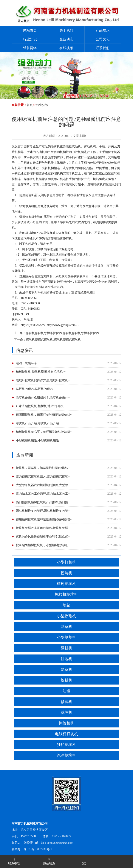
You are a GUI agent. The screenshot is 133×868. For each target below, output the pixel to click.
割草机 (66, 627)
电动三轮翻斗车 (26, 363)
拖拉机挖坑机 (66, 594)
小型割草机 (66, 637)
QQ (84, 864)
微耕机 (66, 648)
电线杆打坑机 (66, 734)
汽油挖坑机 (66, 755)
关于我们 (66, 30)
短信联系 (49, 862)
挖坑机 (66, 573)
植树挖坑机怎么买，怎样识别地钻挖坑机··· (44, 432)
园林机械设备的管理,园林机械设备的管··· (43, 511)
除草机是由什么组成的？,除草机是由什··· (43, 398)
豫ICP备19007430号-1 (38, 849)
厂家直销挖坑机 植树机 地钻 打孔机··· (41, 406)
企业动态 (66, 39)
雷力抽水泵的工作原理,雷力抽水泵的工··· (43, 494)
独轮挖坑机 (66, 745)
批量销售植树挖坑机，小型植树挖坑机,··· (43, 545)
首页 (30, 105)
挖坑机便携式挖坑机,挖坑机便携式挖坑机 (53, 340)
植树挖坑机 (66, 584)
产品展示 (103, 30)
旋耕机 (66, 680)
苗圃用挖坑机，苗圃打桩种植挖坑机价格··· (44, 415)
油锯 (66, 691)
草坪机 (66, 712)
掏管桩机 (66, 723)
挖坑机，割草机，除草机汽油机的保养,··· (43, 468)
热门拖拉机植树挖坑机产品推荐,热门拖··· (43, 502)
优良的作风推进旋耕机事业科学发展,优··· (43, 537)
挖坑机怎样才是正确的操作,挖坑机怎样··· (43, 528)
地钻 (66, 605)
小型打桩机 (66, 562)
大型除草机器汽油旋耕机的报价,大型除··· (43, 485)
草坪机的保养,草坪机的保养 (34, 389)
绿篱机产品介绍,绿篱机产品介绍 (37, 423)
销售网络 (30, 48)
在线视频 (66, 48)
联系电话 (14, 862)
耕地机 (66, 659)
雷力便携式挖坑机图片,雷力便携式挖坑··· (43, 476)
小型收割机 (66, 616)
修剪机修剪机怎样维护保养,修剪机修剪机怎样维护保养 (62, 333)
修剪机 (66, 702)
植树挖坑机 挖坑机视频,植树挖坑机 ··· (41, 372)
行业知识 (30, 39)
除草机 (66, 670)
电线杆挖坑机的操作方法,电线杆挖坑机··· (43, 380)
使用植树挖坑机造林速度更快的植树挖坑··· (44, 519)
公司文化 (103, 39)
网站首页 (30, 30)
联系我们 (103, 48)
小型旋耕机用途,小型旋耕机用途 (37, 440)
